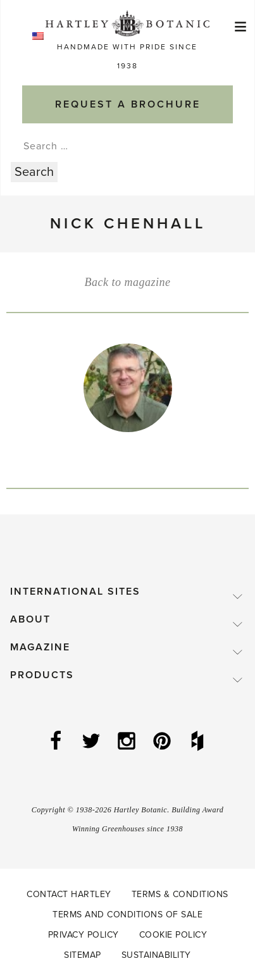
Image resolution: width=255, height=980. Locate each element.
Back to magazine (128, 282)
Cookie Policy (173, 935)
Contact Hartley (69, 894)
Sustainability (156, 955)
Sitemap (83, 955)
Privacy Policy (84, 935)
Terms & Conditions (180, 894)
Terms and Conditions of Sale (127, 915)
